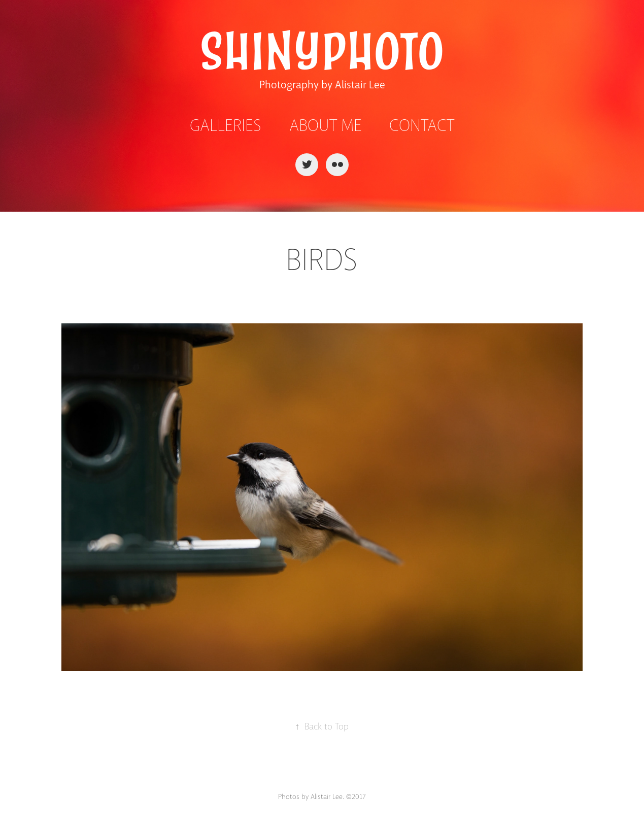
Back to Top (322, 726)
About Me (326, 125)
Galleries (226, 125)
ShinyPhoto (322, 52)
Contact (422, 125)
